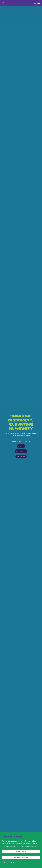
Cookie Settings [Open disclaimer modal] (7, 863)
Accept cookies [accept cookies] (21, 851)
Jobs (21, 446)
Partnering (21, 451)
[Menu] (39, 3)
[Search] (35, 3)
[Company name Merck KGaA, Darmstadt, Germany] (4, 3)
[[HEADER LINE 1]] (21, 437)
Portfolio (21, 457)
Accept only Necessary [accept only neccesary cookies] (21, 858)
